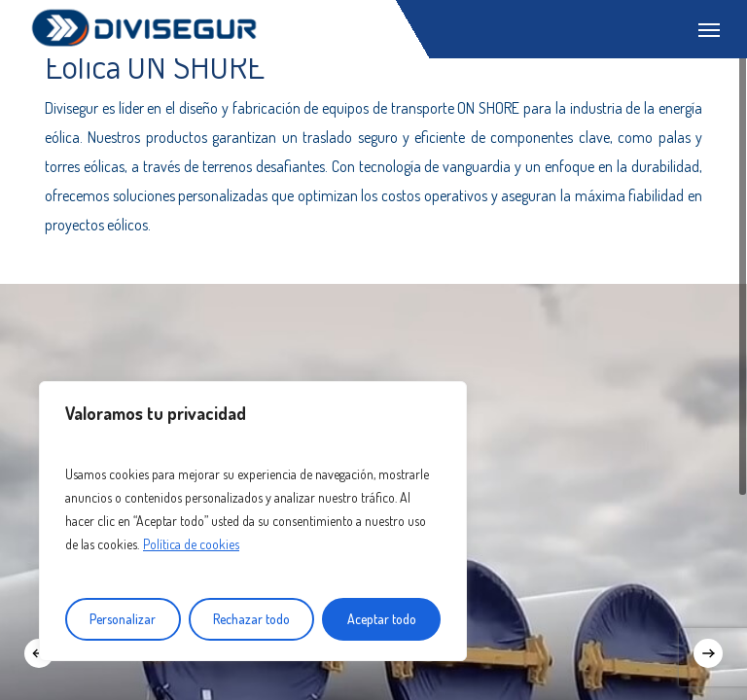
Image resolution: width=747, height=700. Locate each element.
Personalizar (123, 619)
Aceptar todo (382, 619)
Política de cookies (191, 544)
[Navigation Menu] (709, 29)
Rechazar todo (251, 619)
